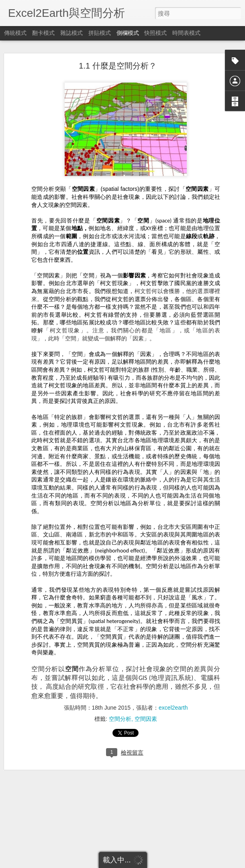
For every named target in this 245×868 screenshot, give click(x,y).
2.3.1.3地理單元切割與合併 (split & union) (64, 807)
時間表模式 (186, 33)
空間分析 (120, 695)
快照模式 (155, 33)
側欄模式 (128, 33)
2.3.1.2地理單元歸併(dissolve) (52, 789)
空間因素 (146, 695)
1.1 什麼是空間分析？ (117, 42)
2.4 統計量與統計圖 (41, 825)
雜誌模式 (71, 33)
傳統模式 (15, 33)
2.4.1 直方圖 (33, 843)
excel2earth (173, 684)
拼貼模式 (100, 33)
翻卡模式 (43, 33)
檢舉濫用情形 (161, 863)
